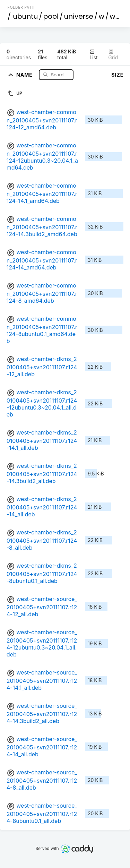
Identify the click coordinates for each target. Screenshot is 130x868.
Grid (113, 55)
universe (78, 16)
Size (117, 75)
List (93, 55)
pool (51, 16)
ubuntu (25, 16)
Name (25, 74)
